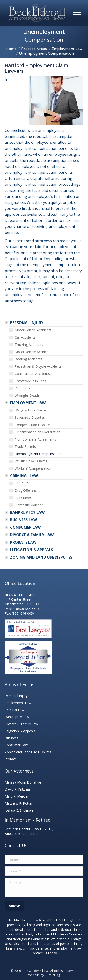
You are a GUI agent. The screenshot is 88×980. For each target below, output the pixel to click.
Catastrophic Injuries (30, 381)
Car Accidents (25, 337)
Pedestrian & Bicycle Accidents (38, 366)
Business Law (23, 520)
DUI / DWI (23, 483)
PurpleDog (52, 975)
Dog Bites (22, 388)
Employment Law (25, 403)
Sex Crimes (23, 498)
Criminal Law (22, 476)
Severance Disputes (30, 417)
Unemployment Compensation (38, 454)
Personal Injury (24, 323)
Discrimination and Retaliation (38, 432)
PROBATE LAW (23, 542)
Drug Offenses (26, 490)
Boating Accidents (29, 359)
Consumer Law (25, 527)
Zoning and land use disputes (41, 557)
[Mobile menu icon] (77, 13)
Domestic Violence (29, 505)
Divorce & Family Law (32, 535)
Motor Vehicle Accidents (33, 330)
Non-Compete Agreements (35, 439)
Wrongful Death (27, 395)
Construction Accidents (32, 374)
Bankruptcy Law (27, 512)
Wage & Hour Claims (31, 410)
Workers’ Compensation (33, 468)
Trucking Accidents (29, 345)
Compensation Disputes (33, 425)
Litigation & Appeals (32, 550)
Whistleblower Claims (31, 461)
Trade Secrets (25, 447)
